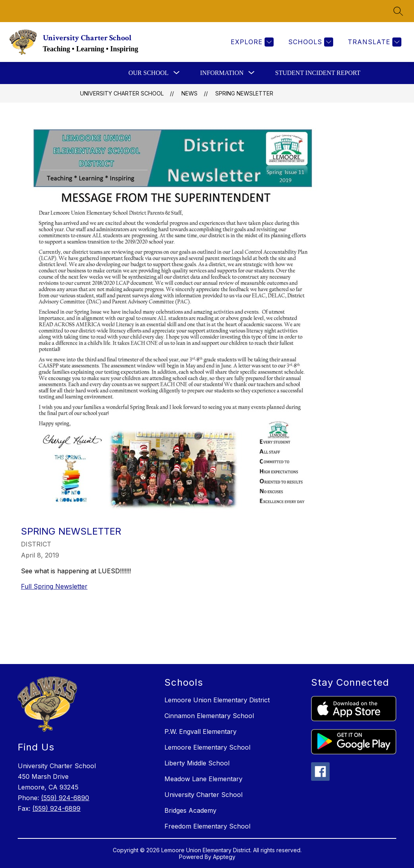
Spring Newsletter (244, 93)
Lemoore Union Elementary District (217, 700)
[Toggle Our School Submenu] (177, 73)
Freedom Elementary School (207, 826)
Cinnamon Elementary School (209, 716)
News (189, 93)
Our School (149, 73)
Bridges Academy (190, 810)
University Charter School (122, 93)
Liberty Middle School (197, 763)
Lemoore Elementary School (207, 747)
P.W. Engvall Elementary (200, 731)
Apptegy (224, 857)
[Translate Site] (374, 42)
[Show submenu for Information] (222, 73)
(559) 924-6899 (56, 808)
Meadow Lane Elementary (203, 779)
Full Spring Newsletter (54, 586)
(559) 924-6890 (65, 798)
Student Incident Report (318, 73)
